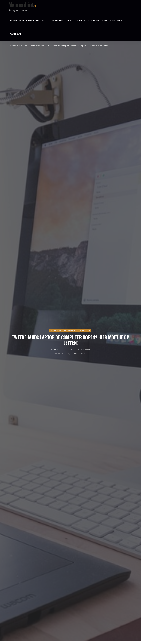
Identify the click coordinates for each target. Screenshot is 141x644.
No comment (83, 351)
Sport (46, 20)
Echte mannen (29, 20)
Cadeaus (94, 20)
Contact (15, 34)
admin (54, 351)
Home (13, 20)
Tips (105, 20)
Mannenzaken (62, 20)
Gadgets (80, 20)
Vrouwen (116, 20)
